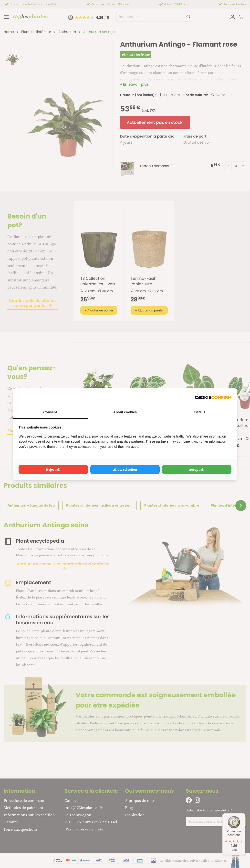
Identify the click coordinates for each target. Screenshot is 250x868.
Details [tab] (200, 412)
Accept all (197, 469)
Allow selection (125, 469)
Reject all (53, 469)
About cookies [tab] (125, 412)
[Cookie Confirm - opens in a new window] (213, 397)
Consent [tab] (50, 412)
